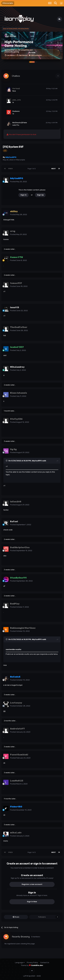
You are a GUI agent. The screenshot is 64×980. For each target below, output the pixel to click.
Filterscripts (20, 160)
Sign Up (40, 195)
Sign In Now (32, 902)
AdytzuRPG (37, 461)
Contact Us (45, 963)
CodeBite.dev (37, 965)
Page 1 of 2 (32, 169)
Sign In (24, 195)
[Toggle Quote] (7, 461)
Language (20, 963)
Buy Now (32, 53)
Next (54, 169)
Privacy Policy (32, 963)
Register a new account (32, 884)
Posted (18, 182)
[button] (32, 62)
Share (16, 917)
